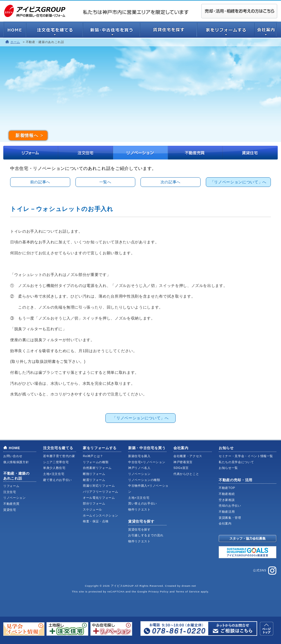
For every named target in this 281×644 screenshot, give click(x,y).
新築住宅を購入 (139, 456)
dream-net (189, 586)
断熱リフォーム (94, 474)
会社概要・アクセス (188, 456)
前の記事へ (40, 182)
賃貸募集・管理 (230, 518)
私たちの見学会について (236, 462)
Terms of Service (188, 592)
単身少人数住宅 (54, 468)
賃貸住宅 (250, 153)
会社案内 (181, 448)
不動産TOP (227, 488)
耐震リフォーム (94, 480)
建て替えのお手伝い (57, 480)
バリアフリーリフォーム (100, 492)
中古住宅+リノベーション (147, 462)
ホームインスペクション (100, 515)
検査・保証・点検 (96, 521)
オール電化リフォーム (99, 498)
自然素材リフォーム (97, 468)
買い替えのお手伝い (143, 503)
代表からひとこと (186, 474)
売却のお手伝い (230, 506)
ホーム (15, 42)
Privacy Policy (159, 592)
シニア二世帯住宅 (56, 462)
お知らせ (226, 448)
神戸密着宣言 (183, 462)
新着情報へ (27, 136)
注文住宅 (86, 153)
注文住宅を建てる (58, 448)
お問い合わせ (13, 456)
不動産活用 (227, 512)
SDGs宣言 (181, 468)
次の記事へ (171, 182)
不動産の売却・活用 (236, 480)
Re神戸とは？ (93, 456)
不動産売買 (195, 153)
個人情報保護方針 (16, 462)
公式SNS (265, 571)
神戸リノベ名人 (139, 468)
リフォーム (31, 153)
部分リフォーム (94, 503)
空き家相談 (227, 500)
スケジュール (92, 509)
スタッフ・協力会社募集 (248, 538)
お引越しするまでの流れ (146, 535)
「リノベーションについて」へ (238, 182)
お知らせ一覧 (228, 468)
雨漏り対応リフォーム (99, 486)
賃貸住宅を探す (141, 521)
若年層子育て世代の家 (59, 456)
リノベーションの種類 (144, 480)
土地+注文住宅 (54, 474)
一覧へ (105, 182)
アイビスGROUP (122, 586)
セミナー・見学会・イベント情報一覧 (246, 456)
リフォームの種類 (96, 462)
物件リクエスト (139, 509)
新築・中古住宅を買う (147, 448)
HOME (14, 448)
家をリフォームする (100, 448)
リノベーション (140, 153)
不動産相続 (227, 494)
